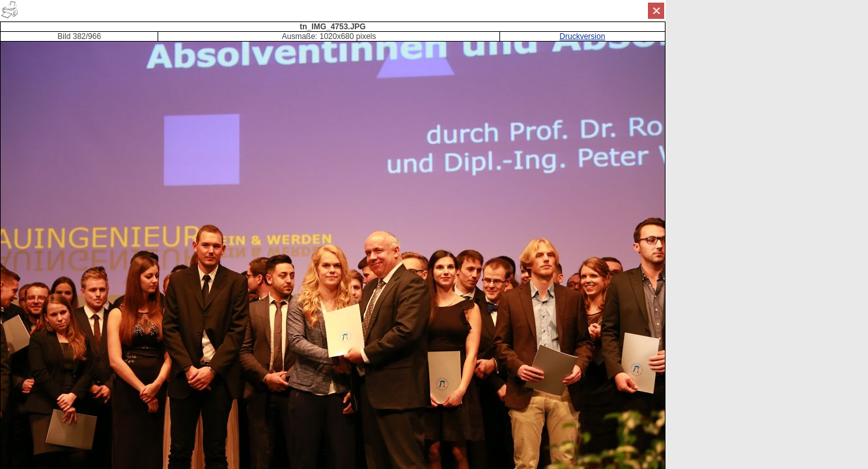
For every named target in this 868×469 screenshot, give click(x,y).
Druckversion (582, 36)
